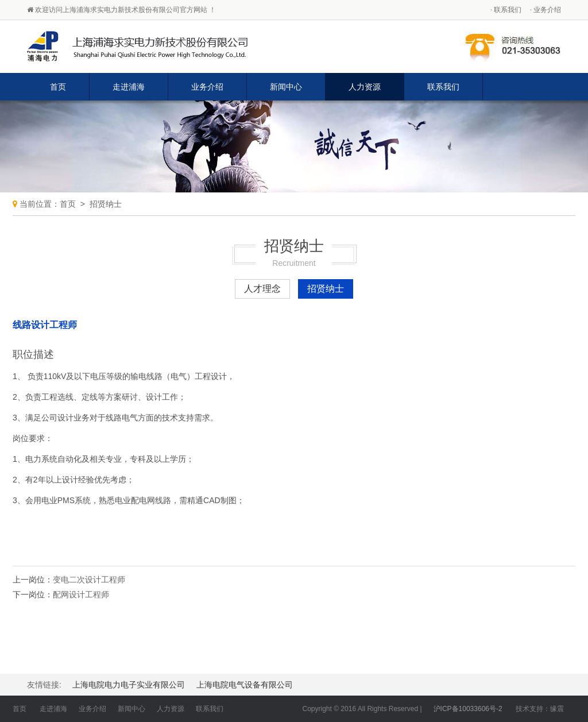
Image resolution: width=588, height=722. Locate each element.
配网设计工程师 (81, 594)
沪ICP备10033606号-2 (468, 709)
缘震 (557, 709)
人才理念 (262, 289)
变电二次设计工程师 (89, 580)
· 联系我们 (506, 10)
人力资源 (365, 87)
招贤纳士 (106, 204)
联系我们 (443, 87)
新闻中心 (286, 87)
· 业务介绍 (546, 10)
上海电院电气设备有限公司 (245, 685)
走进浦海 (129, 87)
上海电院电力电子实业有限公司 (129, 685)
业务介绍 (207, 87)
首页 (58, 87)
